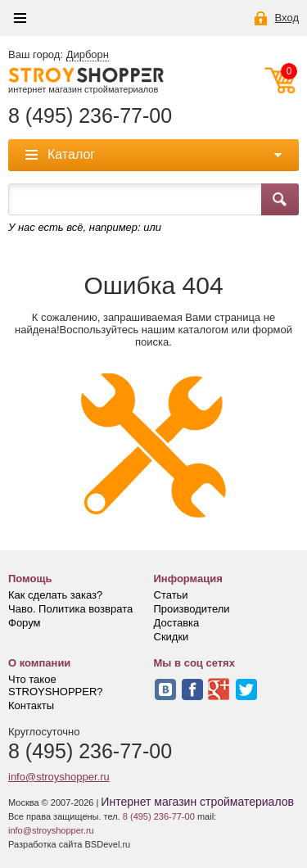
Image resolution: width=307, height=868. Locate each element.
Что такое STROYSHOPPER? (56, 685)
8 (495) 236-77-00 (90, 116)
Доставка (177, 623)
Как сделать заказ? (55, 595)
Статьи (171, 595)
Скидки (172, 637)
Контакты (31, 705)
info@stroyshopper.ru (59, 777)
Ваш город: (59, 55)
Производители (192, 609)
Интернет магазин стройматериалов (197, 802)
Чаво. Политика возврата (70, 609)
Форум (25, 623)
